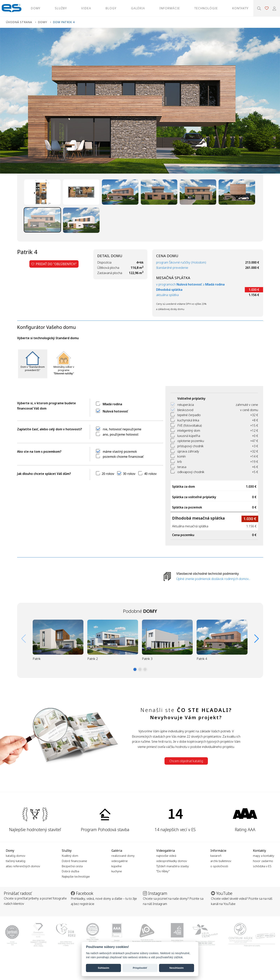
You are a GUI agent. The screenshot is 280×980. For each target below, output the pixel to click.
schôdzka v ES (262, 866)
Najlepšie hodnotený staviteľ (35, 829)
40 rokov (150, 474)
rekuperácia (186, 405)
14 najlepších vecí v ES (175, 829)
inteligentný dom (189, 431)
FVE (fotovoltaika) (190, 425)
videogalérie (120, 861)
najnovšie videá (166, 856)
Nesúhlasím (177, 968)
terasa (182, 467)
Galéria (138, 8)
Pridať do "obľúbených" (54, 264)
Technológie (206, 8)
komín (182, 456)
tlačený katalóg (16, 861)
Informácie (170, 8)
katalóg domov (16, 856)
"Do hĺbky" (163, 871)
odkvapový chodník (191, 472)
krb (180, 462)
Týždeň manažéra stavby (173, 866)
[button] (135, 669)
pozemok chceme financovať (123, 457)
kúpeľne (117, 866)
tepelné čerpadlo (189, 415)
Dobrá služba (70, 871)
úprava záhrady (188, 451)
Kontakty (240, 8)
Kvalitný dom (70, 856)
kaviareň (216, 856)
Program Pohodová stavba (105, 829)
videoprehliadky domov (172, 861)
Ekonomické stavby (12, 8)
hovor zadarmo (263, 861)
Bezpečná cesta (72, 866)
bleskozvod (185, 410)
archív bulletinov (221, 861)
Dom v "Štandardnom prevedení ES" (33, 369)
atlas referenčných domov (23, 866)
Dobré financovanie (74, 861)
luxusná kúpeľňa (189, 436)
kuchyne (117, 871)
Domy (36, 8)
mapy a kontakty (264, 856)
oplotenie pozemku (191, 441)
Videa (86, 8)
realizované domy (123, 856)
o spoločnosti (219, 866)
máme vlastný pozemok (120, 452)
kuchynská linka (188, 420)
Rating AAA (245, 829)
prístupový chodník (190, 446)
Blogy (111, 8)
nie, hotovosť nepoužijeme (122, 429)
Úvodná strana (19, 22)
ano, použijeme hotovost (121, 434)
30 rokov (129, 474)
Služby (61, 8)
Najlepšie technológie (76, 876)
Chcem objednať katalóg (186, 761)
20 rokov (108, 474)
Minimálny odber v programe (64, 370)
